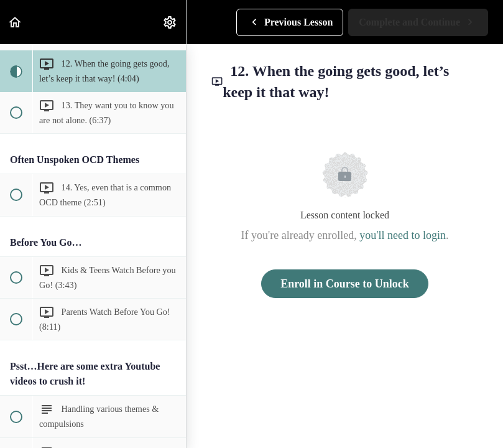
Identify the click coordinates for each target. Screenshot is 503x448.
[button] (16, 22)
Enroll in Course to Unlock (345, 284)
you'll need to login (403, 235)
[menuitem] (170, 22)
